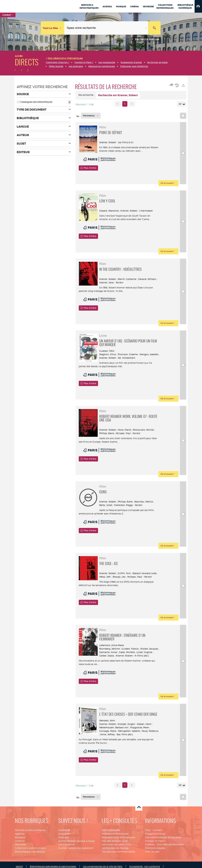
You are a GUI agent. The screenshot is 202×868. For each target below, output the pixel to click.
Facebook (64, 830)
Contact (157, 830)
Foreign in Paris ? (155, 841)
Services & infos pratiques (30, 830)
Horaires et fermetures (115, 834)
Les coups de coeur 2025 (117, 844)
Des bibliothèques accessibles (163, 837)
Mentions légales (155, 848)
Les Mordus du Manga (115, 848)
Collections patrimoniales (30, 848)
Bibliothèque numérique (30, 852)
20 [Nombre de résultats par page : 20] (181, 104)
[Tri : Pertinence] (91, 116)
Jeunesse (20, 844)
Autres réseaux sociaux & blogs (77, 841)
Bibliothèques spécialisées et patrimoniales (53, 866)
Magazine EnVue (155, 834)
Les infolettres (67, 844)
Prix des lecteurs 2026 (115, 841)
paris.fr (19, 866)
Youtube (63, 837)
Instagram (65, 834)
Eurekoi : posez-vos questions (76, 848)
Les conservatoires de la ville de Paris (103, 866)
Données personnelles (170, 844)
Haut (139, 807)
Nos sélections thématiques (118, 837)
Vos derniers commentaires (118, 852)
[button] (198, 6)
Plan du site (152, 852)
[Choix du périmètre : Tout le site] (53, 28)
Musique (20, 837)
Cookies (150, 844)
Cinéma (20, 841)
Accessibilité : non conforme (145, 866)
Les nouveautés (111, 830)
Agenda (20, 834)
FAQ (148, 830)
